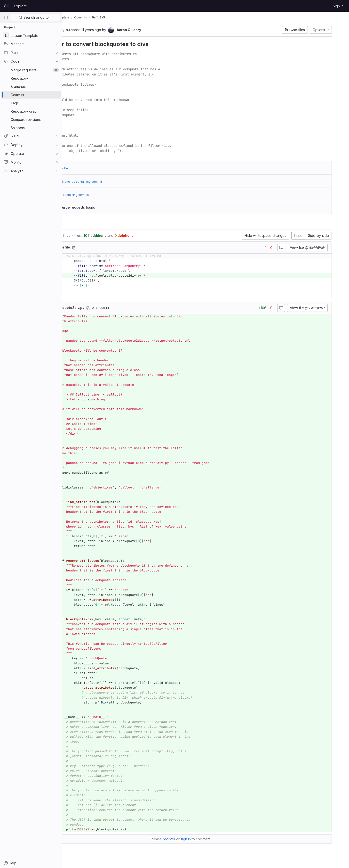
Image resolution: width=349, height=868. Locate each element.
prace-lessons (78, 17)
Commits (130, 17)
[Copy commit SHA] (101, 30)
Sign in (338, 6)
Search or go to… (35, 17)
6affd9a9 (148, 17)
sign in (211, 839)
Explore (21, 6)
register (194, 839)
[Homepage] (7, 6)
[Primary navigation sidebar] (6, 17)
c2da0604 (99, 168)
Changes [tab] (82, 224)
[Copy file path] (112, 248)
